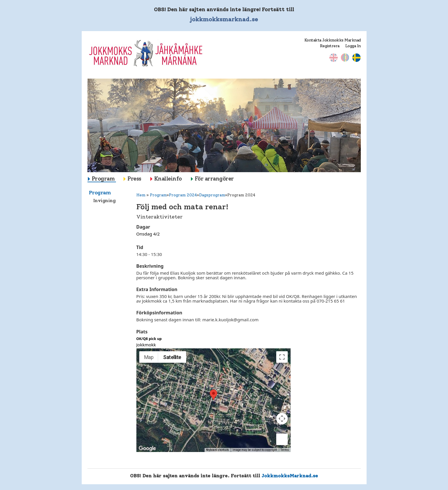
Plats (142, 332)
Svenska (357, 58)
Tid (140, 247)
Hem (141, 195)
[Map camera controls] (282, 419)
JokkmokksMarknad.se (290, 476)
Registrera (330, 46)
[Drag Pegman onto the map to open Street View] (282, 439)
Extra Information (157, 289)
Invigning (104, 201)
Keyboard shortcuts (218, 450)
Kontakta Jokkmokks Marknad (333, 40)
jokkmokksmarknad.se (224, 19)
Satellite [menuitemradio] (172, 357)
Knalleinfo (168, 179)
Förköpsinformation (159, 313)
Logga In (353, 46)
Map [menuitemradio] (149, 357)
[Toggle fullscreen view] (282, 357)
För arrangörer (214, 179)
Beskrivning (150, 266)
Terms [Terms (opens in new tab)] (285, 450)
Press (134, 179)
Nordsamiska (345, 58)
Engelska (333, 58)
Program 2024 (183, 195)
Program (103, 179)
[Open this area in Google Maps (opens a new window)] (147, 448)
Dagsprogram (212, 195)
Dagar (143, 227)
